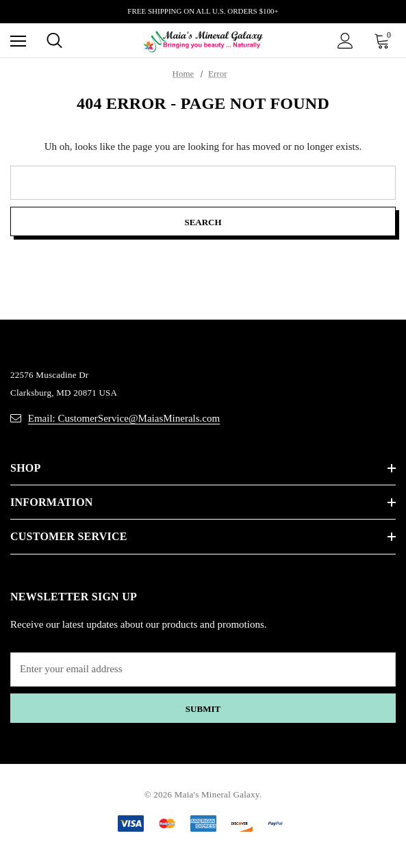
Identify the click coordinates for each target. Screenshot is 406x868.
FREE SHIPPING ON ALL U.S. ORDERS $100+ (203, 11)
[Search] (54, 40)
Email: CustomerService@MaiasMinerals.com (124, 418)
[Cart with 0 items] (385, 40)
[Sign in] (345, 41)
